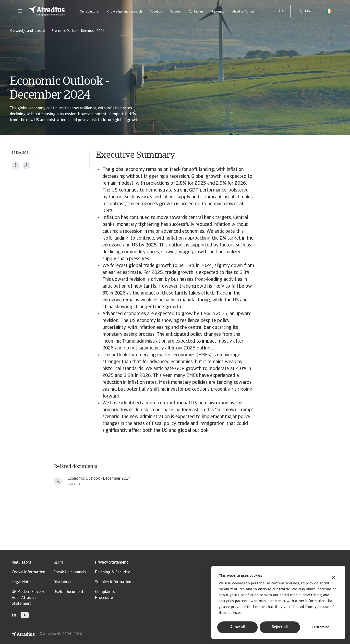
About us (156, 12)
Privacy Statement (112, 563)
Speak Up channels (70, 572)
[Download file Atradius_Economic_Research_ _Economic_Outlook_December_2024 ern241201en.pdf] (58, 481)
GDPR (58, 563)
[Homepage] (47, 11)
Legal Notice (23, 582)
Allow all (238, 627)
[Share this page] (16, 165)
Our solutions (89, 12)
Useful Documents (69, 592)
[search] (281, 11)
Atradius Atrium (243, 12)
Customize (321, 627)
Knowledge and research (124, 12)
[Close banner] (334, 578)
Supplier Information (113, 582)
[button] (20, 11)
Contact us (196, 12)
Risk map (218, 12)
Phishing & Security (112, 572)
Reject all (280, 627)
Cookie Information (29, 572)
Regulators (21, 563)
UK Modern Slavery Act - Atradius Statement (28, 598)
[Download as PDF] (26, 165)
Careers (175, 12)
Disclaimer (63, 582)
